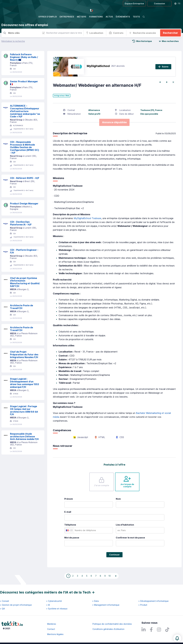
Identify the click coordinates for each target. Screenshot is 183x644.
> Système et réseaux (57, 609)
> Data (95, 601)
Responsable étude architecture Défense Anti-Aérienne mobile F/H (24, 436)
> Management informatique (106, 605)
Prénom (69, 499)
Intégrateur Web (62, 96)
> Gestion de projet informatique (16, 605)
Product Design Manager (24, 204)
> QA (2, 609)
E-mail (68, 512)
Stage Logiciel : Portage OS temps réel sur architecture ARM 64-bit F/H (24, 410)
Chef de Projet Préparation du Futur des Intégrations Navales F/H (24, 354)
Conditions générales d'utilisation (108, 629)
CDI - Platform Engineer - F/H (24, 251)
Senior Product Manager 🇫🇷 (24, 83)
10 (110, 576)
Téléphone (70, 525)
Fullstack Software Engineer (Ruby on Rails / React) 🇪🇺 (24, 57)
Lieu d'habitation (125, 525)
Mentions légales (55, 634)
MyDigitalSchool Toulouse (87, 218)
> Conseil (4, 601)
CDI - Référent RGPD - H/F (25, 178)
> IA (48, 605)
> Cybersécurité (54, 601)
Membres (52, 624)
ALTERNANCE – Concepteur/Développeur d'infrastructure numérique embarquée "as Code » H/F (25, 111)
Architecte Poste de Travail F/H (22, 307)
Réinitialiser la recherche (13, 41)
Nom (118, 499)
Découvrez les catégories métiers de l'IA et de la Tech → (47, 592)
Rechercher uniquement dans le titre (62, 33)
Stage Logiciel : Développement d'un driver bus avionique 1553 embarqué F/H (24, 383)
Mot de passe (72, 538)
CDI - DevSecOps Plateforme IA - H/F (21, 223)
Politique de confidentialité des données (112, 624)
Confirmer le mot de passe (130, 538)
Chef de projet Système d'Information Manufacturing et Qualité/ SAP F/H (25, 282)
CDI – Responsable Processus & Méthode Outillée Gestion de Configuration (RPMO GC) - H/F (25, 147)
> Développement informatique (153, 601)
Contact (51, 629)
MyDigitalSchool (98, 66)
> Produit (143, 605)
